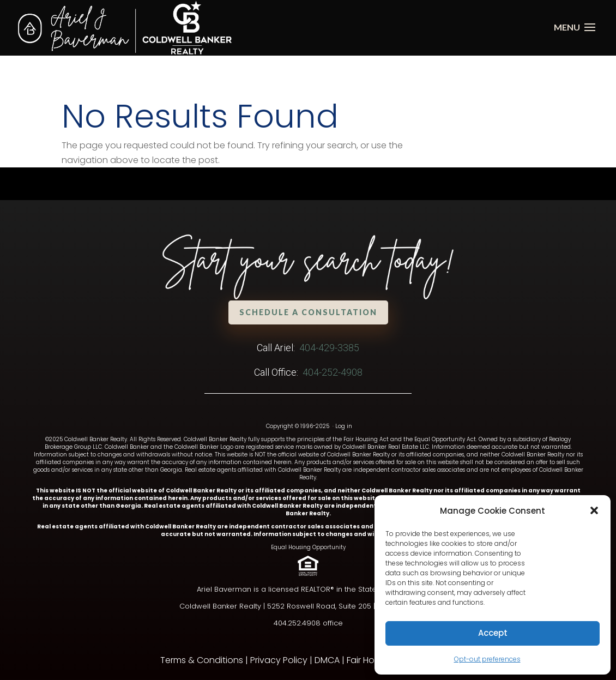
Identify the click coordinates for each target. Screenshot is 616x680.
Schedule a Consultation (308, 312)
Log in (344, 426)
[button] (594, 510)
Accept (493, 633)
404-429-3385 (329, 348)
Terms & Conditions (202, 660)
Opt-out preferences (487, 659)
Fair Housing (372, 660)
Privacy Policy (279, 660)
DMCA (327, 660)
